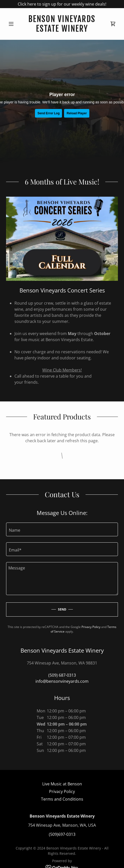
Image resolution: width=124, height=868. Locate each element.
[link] (62, 24)
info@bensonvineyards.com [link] (62, 681)
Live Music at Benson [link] (62, 784)
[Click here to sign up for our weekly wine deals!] (62, 4)
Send (62, 609)
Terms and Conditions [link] (62, 799)
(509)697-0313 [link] (62, 834)
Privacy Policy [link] (91, 627)
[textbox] (62, 529)
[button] (14, 24)
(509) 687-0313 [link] (62, 675)
